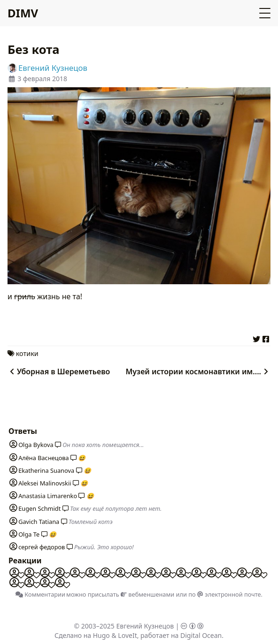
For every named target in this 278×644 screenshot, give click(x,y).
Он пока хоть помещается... (103, 445)
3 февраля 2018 (42, 79)
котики (27, 353)
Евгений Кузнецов (145, 626)
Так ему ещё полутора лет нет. (116, 508)
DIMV (23, 13)
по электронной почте (224, 594)
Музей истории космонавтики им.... (198, 371)
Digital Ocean (201, 635)
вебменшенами (147, 594)
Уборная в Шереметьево (59, 371)
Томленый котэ (91, 522)
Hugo (101, 635)
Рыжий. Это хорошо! (104, 547)
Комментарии (40, 594)
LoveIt (127, 635)
